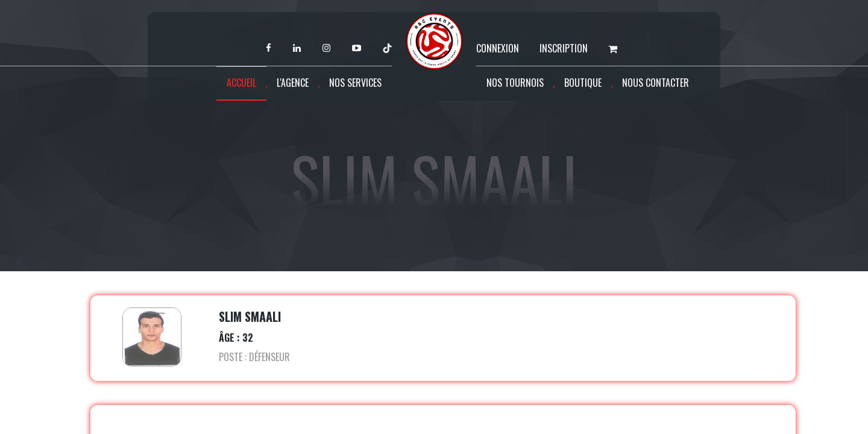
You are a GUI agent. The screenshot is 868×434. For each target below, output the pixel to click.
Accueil (241, 83)
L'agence (293, 83)
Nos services (355, 83)
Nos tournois (515, 83)
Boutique (583, 83)
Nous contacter (656, 83)
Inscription (564, 48)
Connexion (498, 48)
